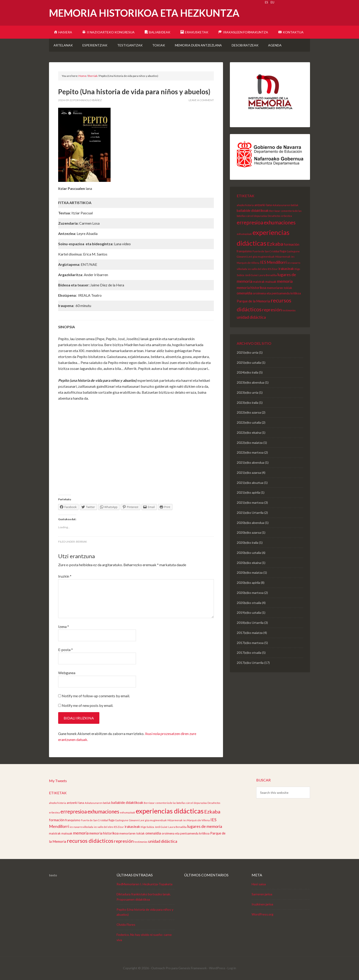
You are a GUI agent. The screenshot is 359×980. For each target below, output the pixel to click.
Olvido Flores (126, 925)
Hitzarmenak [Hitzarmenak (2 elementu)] (283, 257)
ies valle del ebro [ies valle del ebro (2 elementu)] (257, 269)
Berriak (82, 542)
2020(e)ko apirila (248, 583)
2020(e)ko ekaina (249, 563)
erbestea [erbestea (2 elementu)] (287, 216)
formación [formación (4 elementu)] (291, 244)
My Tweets (58, 781)
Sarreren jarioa (262, 894)
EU (272, 2)
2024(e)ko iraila (247, 372)
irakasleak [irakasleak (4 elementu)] (286, 269)
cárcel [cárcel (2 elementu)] (250, 216)
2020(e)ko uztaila (249, 553)
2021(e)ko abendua (250, 462)
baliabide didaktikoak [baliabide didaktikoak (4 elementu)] (253, 210)
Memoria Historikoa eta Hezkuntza (144, 13)
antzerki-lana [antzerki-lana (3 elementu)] (263, 205)
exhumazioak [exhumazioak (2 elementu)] (244, 234)
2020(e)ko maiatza (250, 572)
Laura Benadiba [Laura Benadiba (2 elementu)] (268, 275)
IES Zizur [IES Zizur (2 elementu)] (273, 269)
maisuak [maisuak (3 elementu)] (271, 282)
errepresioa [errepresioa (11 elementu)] (250, 222)
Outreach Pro (161, 968)
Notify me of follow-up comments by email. (96, 696)
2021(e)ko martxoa (250, 502)
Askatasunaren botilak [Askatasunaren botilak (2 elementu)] (285, 205)
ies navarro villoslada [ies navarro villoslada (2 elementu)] (81, 827)
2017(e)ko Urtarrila (250, 663)
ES (267, 2)
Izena (64, 626)
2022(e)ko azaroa (249, 412)
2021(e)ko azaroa (249, 472)
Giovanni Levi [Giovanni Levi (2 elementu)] (244, 257)
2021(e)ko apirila (248, 492)
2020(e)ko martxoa (250, 593)
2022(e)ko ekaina (249, 432)
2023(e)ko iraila (247, 402)
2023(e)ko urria (247, 392)
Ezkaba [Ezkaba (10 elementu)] (275, 244)
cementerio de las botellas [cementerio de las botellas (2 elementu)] (170, 803)
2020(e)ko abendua (250, 523)
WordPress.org (262, 914)
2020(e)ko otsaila (249, 603)
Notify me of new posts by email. (87, 705)
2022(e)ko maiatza (250, 443)
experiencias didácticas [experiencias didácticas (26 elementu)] (170, 811)
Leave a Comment (201, 100)
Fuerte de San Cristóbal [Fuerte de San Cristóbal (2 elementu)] (266, 251)
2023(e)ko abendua (250, 382)
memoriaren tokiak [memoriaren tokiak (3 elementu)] (279, 288)
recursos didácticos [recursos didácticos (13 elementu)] (90, 841)
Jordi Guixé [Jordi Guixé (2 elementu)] (251, 275)
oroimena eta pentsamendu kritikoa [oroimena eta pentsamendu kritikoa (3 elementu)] (277, 293)
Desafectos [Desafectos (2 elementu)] (274, 216)
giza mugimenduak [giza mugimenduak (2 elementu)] (264, 257)
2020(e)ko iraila (247, 542)
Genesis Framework (193, 968)
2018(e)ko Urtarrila (250, 623)
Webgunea (67, 673)
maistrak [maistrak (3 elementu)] (259, 282)
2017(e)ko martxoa (250, 643)
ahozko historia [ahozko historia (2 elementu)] (245, 205)
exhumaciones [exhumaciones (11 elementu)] (280, 222)
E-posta (65, 650)
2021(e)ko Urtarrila (250, 513)
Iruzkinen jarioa (262, 904)
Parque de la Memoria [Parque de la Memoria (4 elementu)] (253, 301)
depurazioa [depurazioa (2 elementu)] (261, 216)
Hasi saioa (259, 884)
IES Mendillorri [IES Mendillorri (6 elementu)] (273, 262)
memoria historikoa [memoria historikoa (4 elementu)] (251, 288)
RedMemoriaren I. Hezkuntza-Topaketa (144, 884)
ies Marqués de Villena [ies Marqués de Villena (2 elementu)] (196, 820)
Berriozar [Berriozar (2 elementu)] (275, 211)
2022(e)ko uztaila (249, 422)
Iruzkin (65, 576)
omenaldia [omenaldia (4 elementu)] (245, 293)
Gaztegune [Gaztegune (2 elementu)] (293, 251)
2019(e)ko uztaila (249, 612)
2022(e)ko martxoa (250, 452)
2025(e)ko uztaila (249, 362)
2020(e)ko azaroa (249, 532)
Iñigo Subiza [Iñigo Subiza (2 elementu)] (147, 827)
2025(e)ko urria (247, 352)
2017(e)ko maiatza (250, 633)
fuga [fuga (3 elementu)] (283, 251)
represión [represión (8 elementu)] (272, 310)
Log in (232, 968)
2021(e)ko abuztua (250, 483)
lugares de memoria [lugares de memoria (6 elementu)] (205, 826)
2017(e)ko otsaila (249, 653)
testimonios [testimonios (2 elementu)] (289, 310)
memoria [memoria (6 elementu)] (285, 281)
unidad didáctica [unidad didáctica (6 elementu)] (251, 317)
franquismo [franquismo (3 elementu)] (244, 251)
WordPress (217, 968)
